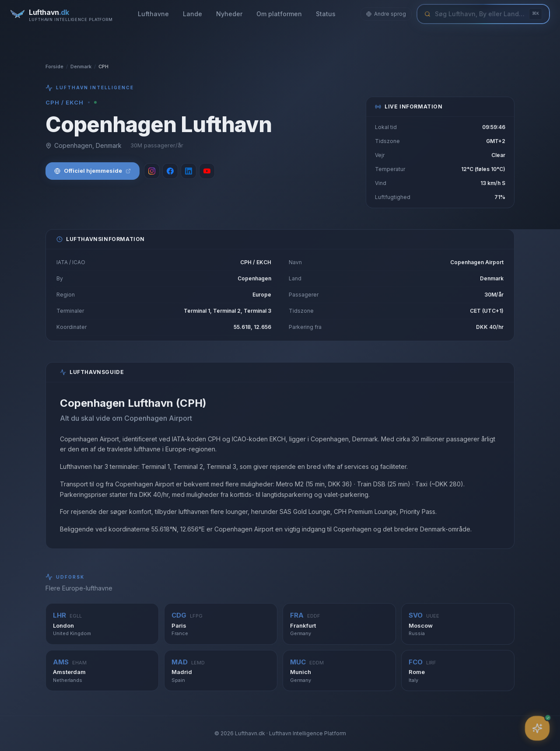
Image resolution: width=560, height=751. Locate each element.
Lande (192, 14)
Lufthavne (153, 14)
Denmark (81, 66)
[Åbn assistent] (537, 728)
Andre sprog (386, 14)
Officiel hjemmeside (93, 171)
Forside (54, 66)
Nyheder (229, 14)
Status (326, 14)
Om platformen (279, 14)
